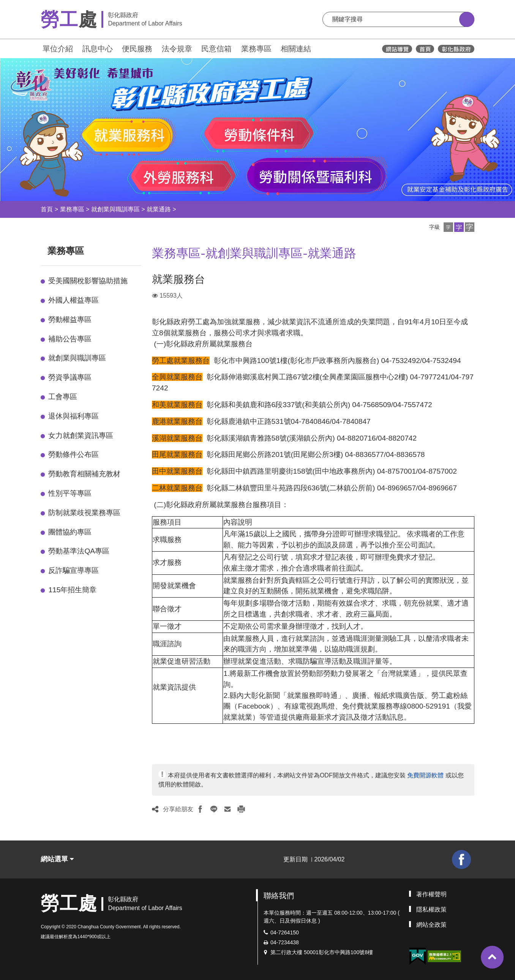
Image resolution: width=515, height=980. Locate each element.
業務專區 (256, 49)
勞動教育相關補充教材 (84, 474)
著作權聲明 (431, 894)
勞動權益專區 (70, 320)
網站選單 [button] (57, 859)
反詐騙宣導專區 (73, 570)
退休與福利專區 (73, 416)
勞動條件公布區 (73, 454)
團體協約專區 (70, 532)
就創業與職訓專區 (115, 209)
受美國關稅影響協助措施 (88, 281)
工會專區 (63, 397)
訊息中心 (98, 49)
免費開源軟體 (425, 775)
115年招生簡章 (72, 590)
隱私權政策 (431, 909)
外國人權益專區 (73, 300)
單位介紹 (58, 49)
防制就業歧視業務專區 (84, 513)
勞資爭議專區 (70, 377)
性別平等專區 (70, 493)
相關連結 (296, 49)
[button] (448, 227)
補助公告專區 (70, 339)
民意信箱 (216, 49)
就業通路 (159, 209)
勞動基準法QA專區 (79, 551)
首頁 (47, 209)
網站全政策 (431, 925)
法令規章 (177, 49)
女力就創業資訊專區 (81, 435)
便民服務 (137, 49)
